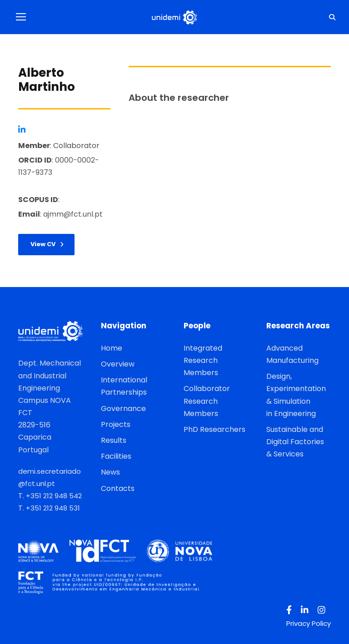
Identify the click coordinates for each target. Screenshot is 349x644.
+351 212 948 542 (54, 496)
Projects (116, 424)
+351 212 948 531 (53, 508)
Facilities (116, 456)
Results (114, 440)
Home (112, 348)
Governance (123, 409)
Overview (118, 364)
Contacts (118, 488)
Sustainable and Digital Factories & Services (295, 442)
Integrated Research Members (203, 360)
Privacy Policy (309, 623)
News (110, 472)
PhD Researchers (214, 429)
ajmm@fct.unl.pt (73, 214)
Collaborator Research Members (207, 401)
